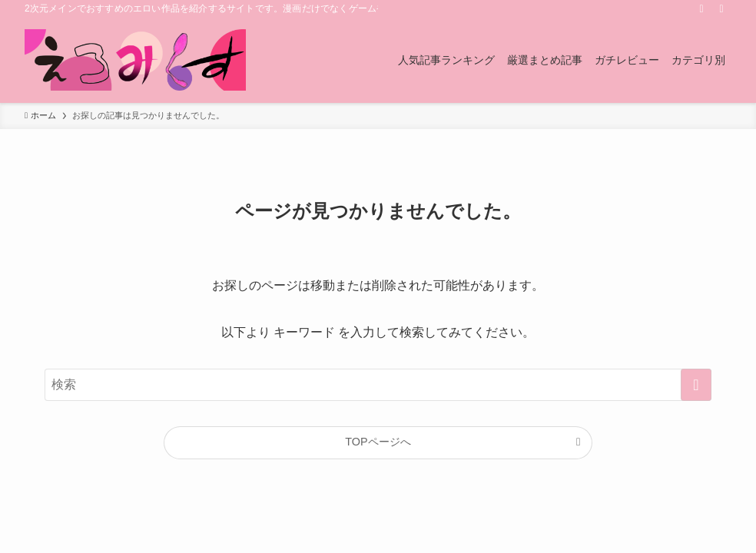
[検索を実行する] (696, 385)
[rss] (701, 8)
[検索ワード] (378, 385)
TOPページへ (378, 442)
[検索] (721, 8)
